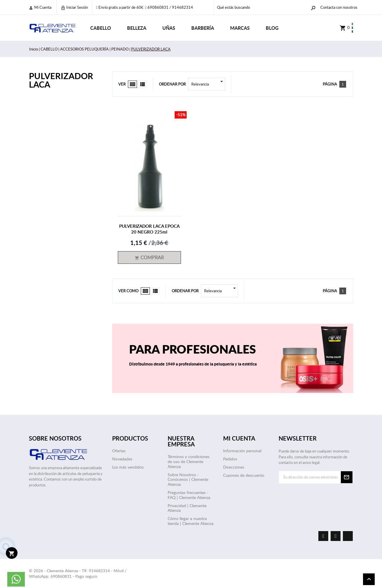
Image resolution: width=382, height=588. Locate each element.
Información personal (242, 451)
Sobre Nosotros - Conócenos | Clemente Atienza (188, 480)
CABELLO (101, 28)
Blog (272, 28)
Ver (122, 84)
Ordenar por (172, 84)
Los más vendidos (128, 467)
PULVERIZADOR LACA (61, 80)
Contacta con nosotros (339, 7)
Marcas (240, 28)
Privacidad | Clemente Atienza (187, 508)
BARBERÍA (203, 28)
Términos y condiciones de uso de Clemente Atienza (189, 461)
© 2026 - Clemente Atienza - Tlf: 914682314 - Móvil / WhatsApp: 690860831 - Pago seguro (78, 574)
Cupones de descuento (244, 475)
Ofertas (119, 451)
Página (330, 84)
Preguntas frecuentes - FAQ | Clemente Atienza (189, 495)
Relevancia (208, 84)
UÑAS (169, 28)
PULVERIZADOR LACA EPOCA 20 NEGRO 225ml (149, 229)
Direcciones (234, 467)
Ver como (128, 291)
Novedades (122, 459)
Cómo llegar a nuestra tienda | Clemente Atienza (191, 521)
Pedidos (230, 459)
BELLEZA (137, 28)
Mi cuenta (40, 7)
